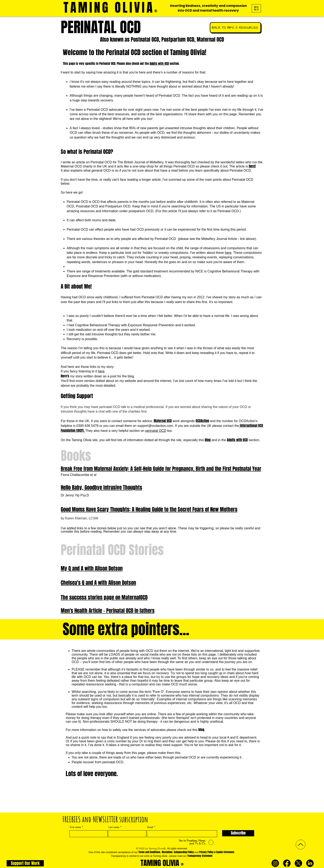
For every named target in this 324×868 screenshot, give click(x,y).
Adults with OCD (159, 64)
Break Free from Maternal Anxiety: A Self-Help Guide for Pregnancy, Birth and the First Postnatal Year (161, 469)
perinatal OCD (156, 431)
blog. (202, 730)
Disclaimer (167, 852)
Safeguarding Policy (184, 852)
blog (208, 440)
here (228, 253)
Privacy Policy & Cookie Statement (217, 852)
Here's (65, 376)
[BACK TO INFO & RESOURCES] (235, 28)
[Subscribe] (238, 833)
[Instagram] (275, 863)
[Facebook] (287, 863)
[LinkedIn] (310, 863)
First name (75, 827)
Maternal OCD (163, 421)
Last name (114, 827)
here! (252, 166)
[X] (298, 863)
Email (150, 827)
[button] (256, 8)
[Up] (301, 845)
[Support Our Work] (25, 863)
